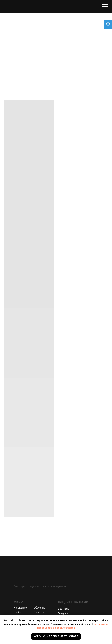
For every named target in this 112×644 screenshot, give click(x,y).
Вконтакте (64, 609)
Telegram (63, 613)
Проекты (39, 612)
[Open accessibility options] (108, 25)
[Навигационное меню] (105, 6)
